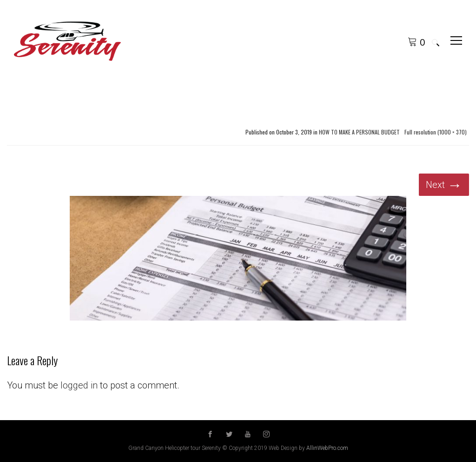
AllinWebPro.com (327, 448)
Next (444, 185)
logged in (79, 385)
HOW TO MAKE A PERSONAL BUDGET (359, 132)
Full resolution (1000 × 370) (436, 132)
